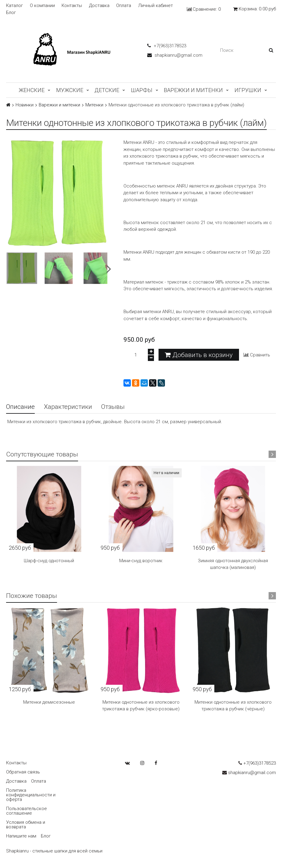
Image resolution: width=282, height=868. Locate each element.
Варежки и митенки (193, 90)
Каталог (14, 6)
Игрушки (248, 90)
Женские (32, 90)
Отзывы (113, 407)
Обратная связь (23, 772)
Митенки (94, 105)
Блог (11, 13)
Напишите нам (21, 836)
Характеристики (68, 407)
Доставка (99, 6)
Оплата (124, 6)
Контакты (72, 6)
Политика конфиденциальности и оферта (31, 795)
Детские (107, 90)
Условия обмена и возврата (26, 825)
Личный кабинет (155, 6)
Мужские (70, 90)
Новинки (25, 105)
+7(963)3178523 (167, 46)
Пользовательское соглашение (27, 811)
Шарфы (142, 90)
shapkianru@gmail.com (175, 55)
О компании (42, 6)
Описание (20, 407)
